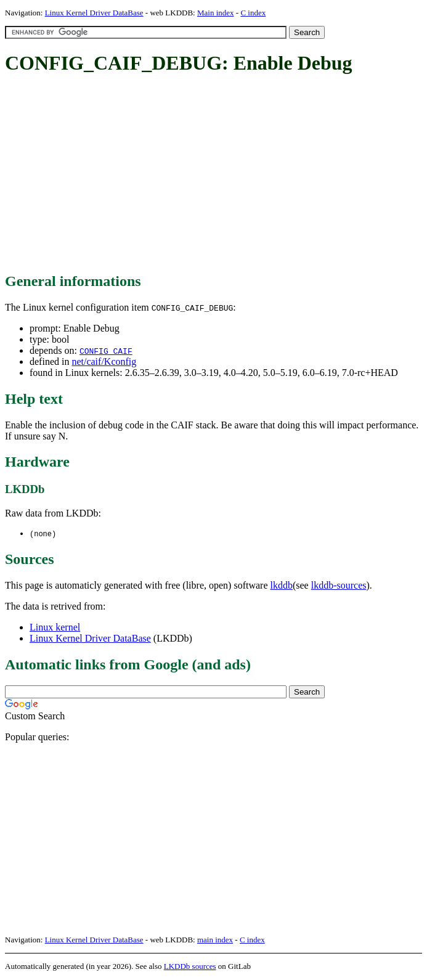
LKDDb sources (190, 967)
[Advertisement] (216, 174)
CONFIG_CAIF (106, 351)
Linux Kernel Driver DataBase (94, 13)
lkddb (282, 586)
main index (215, 940)
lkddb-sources (339, 586)
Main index (216, 13)
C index (253, 13)
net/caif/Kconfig (104, 361)
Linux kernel (55, 628)
